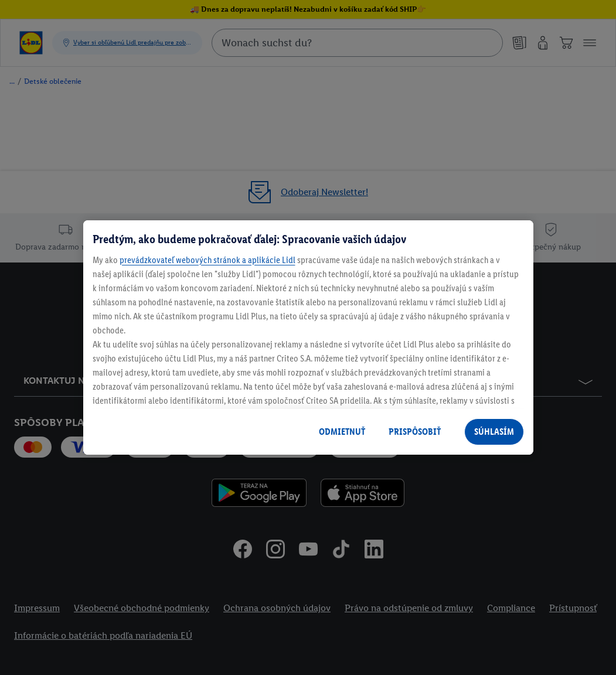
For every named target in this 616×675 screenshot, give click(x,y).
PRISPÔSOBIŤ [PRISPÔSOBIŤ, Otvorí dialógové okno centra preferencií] (415, 432)
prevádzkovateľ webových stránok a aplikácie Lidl (207, 260)
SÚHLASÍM (494, 432)
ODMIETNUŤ (342, 432)
